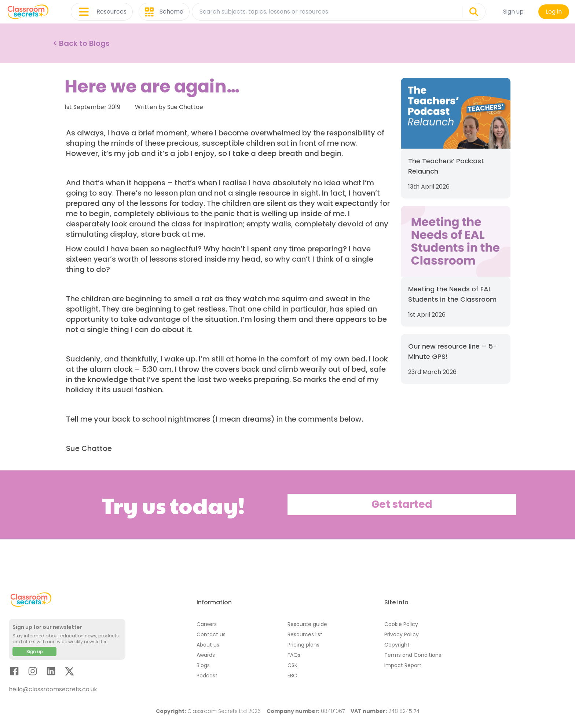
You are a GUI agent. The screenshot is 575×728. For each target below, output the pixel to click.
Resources (102, 12)
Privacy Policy (402, 634)
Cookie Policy (401, 624)
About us (208, 645)
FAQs (294, 655)
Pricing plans (303, 645)
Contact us (211, 634)
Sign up (513, 12)
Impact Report (403, 665)
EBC (292, 676)
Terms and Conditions (413, 655)
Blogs (203, 665)
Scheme (164, 12)
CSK (292, 665)
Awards (206, 655)
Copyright (397, 645)
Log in (554, 12)
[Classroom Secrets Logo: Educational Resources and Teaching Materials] (28, 12)
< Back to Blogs (81, 43)
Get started (402, 504)
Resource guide (307, 624)
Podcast (207, 676)
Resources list (305, 634)
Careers (207, 624)
